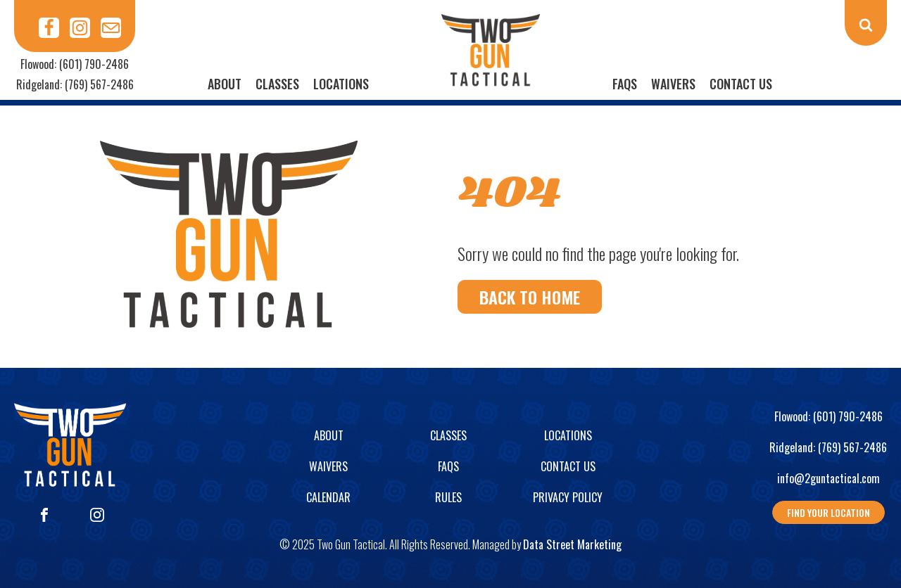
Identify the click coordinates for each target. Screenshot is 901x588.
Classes (277, 84)
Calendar (328, 497)
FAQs (625, 84)
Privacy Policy (568, 497)
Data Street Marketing (572, 544)
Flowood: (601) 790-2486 (75, 64)
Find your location (828, 512)
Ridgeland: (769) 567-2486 (75, 84)
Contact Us (741, 84)
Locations (341, 84)
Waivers (673, 84)
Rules (448, 497)
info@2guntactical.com (828, 478)
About (225, 84)
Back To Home (530, 297)
